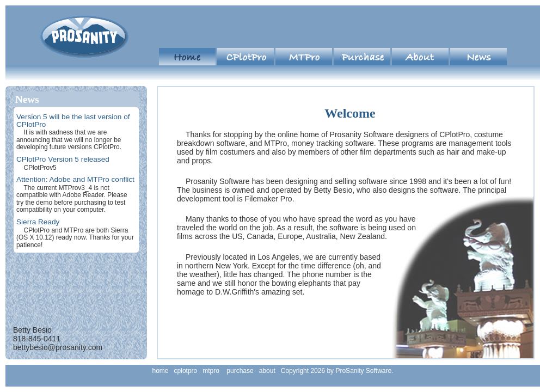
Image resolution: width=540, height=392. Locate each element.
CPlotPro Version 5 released (63, 159)
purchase (362, 57)
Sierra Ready (38, 222)
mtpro (304, 57)
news (478, 57)
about (420, 57)
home (187, 57)
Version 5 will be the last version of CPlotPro (73, 121)
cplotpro (246, 57)
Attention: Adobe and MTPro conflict (75, 179)
